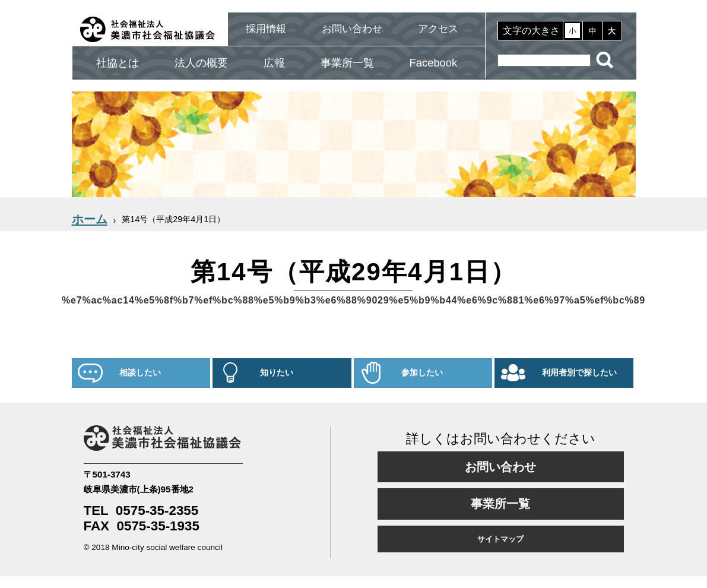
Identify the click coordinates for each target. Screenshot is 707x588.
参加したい (422, 373)
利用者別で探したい (579, 373)
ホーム (90, 219)
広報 (274, 63)
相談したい (140, 373)
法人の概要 (201, 63)
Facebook (434, 63)
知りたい (277, 373)
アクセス (438, 29)
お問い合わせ (352, 29)
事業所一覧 (347, 63)
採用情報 (266, 29)
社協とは (118, 63)
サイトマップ (500, 539)
